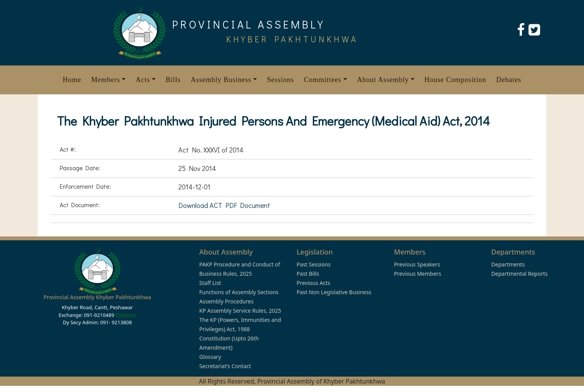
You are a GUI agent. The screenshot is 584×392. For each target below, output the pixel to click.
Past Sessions (314, 264)
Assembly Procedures (226, 301)
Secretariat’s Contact (225, 366)
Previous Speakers (417, 264)
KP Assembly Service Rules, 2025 (240, 311)
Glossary (210, 357)
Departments (508, 264)
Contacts (126, 315)
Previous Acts (313, 283)
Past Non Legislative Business (334, 292)
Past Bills (308, 274)
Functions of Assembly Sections (239, 292)
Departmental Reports (519, 274)
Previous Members (418, 274)
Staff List (210, 283)
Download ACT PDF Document (224, 205)
